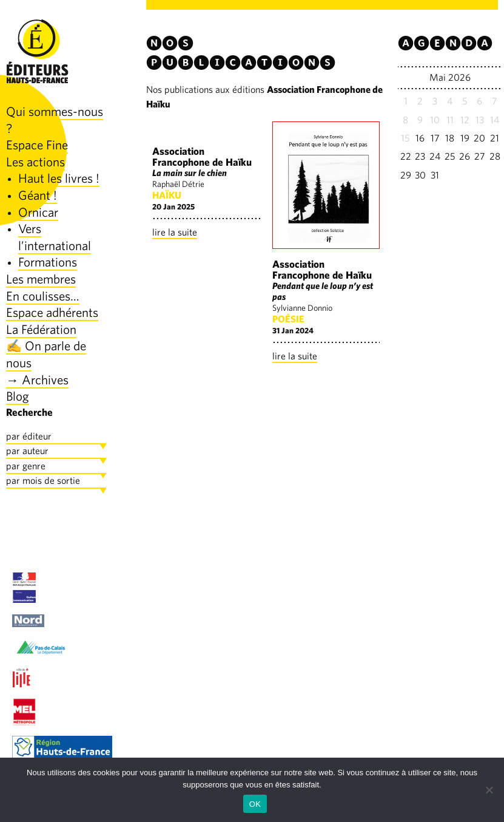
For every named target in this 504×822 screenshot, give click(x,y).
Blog (18, 396)
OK (255, 804)
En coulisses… (43, 296)
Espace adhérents (52, 312)
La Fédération (41, 329)
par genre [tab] (26, 466)
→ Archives (37, 380)
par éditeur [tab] (29, 436)
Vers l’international (55, 237)
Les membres (41, 279)
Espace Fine (37, 145)
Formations (48, 262)
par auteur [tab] (27, 451)
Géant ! (38, 195)
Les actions (35, 162)
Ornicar (38, 212)
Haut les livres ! (59, 178)
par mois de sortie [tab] (43, 481)
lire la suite (175, 232)
